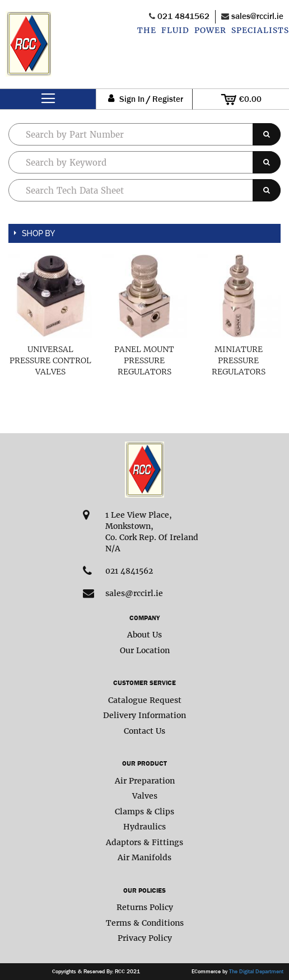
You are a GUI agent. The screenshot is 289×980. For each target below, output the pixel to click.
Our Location (145, 650)
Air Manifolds (144, 857)
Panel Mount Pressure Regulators (144, 360)
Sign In (132, 99)
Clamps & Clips (144, 812)
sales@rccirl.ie (257, 16)
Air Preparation (145, 781)
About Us (144, 635)
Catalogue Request (145, 700)
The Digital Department (256, 971)
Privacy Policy (145, 938)
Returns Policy (145, 907)
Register (168, 99)
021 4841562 (183, 16)
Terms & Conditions (145, 923)
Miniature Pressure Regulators (239, 360)
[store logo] (29, 50)
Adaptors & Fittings (144, 842)
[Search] (267, 134)
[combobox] (144, 162)
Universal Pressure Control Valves (50, 360)
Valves (145, 796)
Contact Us (144, 731)
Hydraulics (144, 827)
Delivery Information (144, 715)
